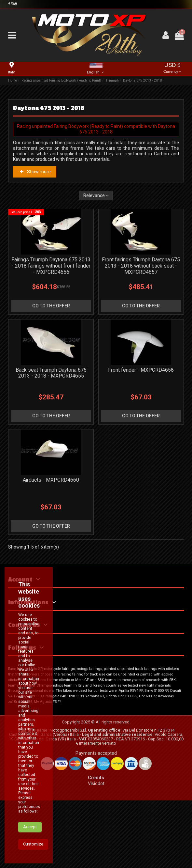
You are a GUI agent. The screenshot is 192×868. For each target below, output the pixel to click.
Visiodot (96, 783)
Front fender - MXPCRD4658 (141, 370)
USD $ (172, 68)
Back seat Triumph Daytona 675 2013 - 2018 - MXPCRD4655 (51, 373)
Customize (33, 844)
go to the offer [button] (51, 306)
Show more (35, 172)
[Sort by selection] (96, 196)
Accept (30, 827)
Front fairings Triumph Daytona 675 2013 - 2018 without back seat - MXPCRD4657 (141, 266)
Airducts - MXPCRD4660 (51, 480)
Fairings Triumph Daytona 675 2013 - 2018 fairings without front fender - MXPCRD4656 (51, 266)
